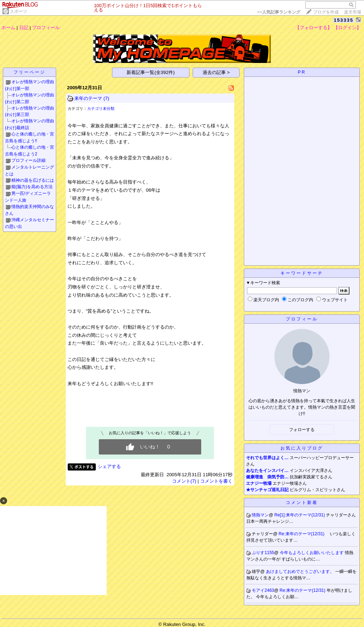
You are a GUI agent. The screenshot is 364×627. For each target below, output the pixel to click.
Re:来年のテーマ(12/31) (302, 534)
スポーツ (18, 11)
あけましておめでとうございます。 (301, 572)
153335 (344, 20)
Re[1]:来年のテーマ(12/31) (300, 515)
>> (279, 12)
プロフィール (46, 28)
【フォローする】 (314, 28)
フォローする (302, 430)
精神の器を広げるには (33, 180)
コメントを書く (216, 481)
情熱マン (260, 515)
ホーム (8, 28)
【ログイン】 (347, 28)
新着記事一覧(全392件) (151, 72)
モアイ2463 (263, 590)
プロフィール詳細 (28, 160)
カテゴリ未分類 (101, 108)
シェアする (109, 466)
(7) (106, 98)
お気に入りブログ (302, 448)
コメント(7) (184, 481)
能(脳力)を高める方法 (32, 187)
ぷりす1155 (263, 553)
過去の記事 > (216, 72)
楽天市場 (353, 12)
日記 (24, 28)
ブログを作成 (326, 12)
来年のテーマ (88, 98)
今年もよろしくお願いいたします (312, 553)
